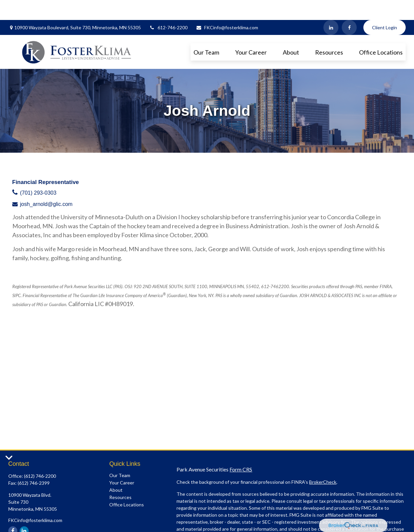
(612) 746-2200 (40, 456)
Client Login (385, 7)
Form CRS (241, 449)
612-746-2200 (168, 7)
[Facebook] (349, 7)
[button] (206, 32)
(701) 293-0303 (38, 173)
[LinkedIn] (331, 7)
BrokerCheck (323, 462)
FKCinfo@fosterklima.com (227, 7)
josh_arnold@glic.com (46, 184)
